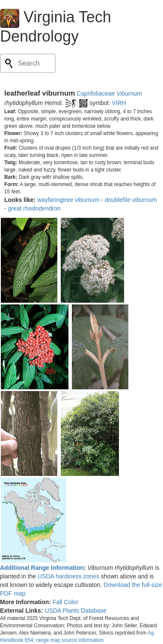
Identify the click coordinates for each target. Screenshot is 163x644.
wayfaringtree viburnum (68, 200)
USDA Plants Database (76, 611)
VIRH (119, 103)
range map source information (70, 640)
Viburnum (129, 93)
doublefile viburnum (131, 200)
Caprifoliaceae (96, 93)
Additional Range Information (42, 568)
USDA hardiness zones (68, 576)
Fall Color (65, 602)
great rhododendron (34, 208)
